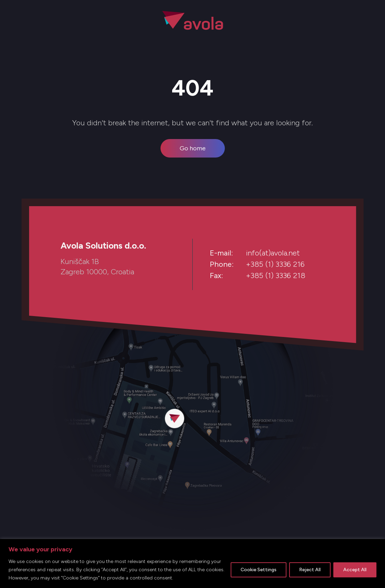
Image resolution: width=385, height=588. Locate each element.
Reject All (310, 570)
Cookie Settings (259, 570)
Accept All (355, 570)
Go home (193, 148)
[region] (192, 564)
